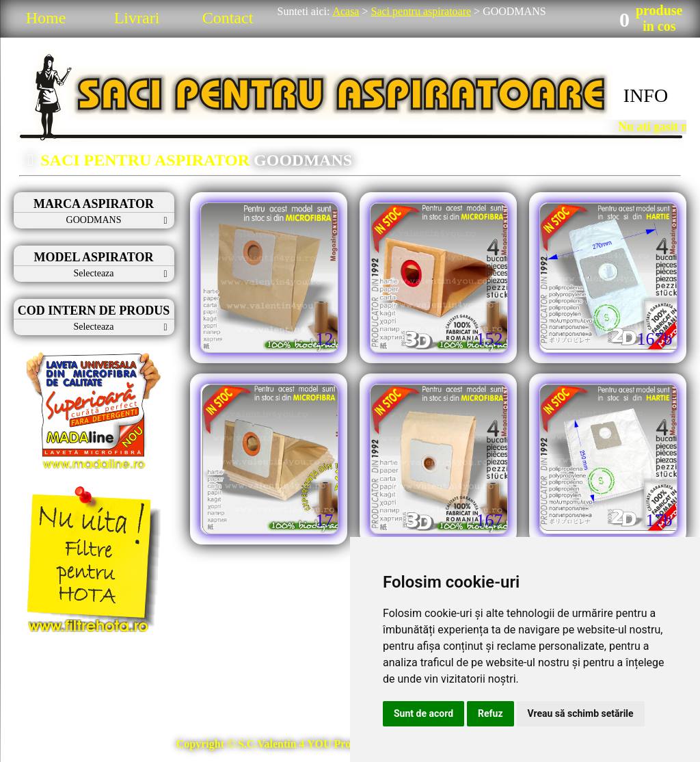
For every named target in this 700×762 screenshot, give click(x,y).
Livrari (137, 18)
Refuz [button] (490, 713)
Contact (228, 18)
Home (46, 18)
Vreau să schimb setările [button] (581, 713)
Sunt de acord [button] (423, 713)
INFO (646, 95)
